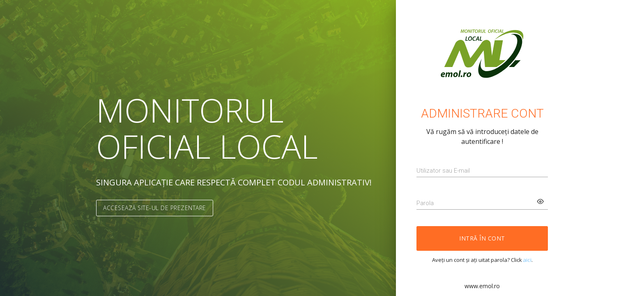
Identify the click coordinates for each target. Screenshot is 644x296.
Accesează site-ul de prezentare (155, 208)
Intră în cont (482, 238)
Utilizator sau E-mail (443, 171)
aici (527, 260)
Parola (425, 203)
